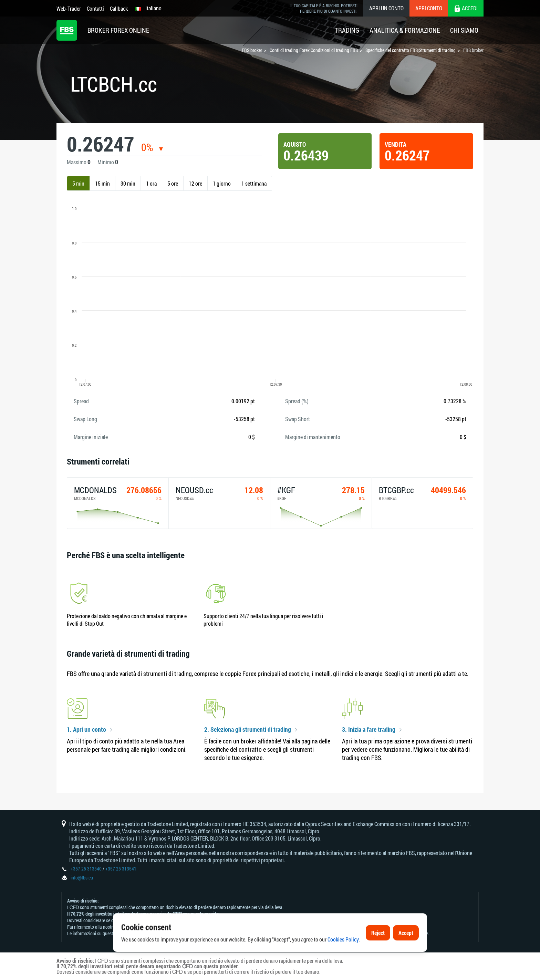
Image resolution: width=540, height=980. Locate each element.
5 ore (173, 183)
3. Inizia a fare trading (369, 730)
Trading (347, 30)
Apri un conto (386, 8)
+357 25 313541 (121, 869)
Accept (406, 955)
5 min (78, 183)
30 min (128, 183)
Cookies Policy (343, 962)
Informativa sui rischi (136, 927)
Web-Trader (69, 8)
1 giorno (222, 183)
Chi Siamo (464, 30)
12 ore (195, 183)
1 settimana (254, 183)
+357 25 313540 (86, 869)
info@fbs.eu (82, 878)
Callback (119, 8)
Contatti (95, 8)
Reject (378, 955)
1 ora (151, 183)
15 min (102, 183)
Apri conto (429, 8)
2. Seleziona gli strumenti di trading (248, 730)
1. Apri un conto (86, 730)
